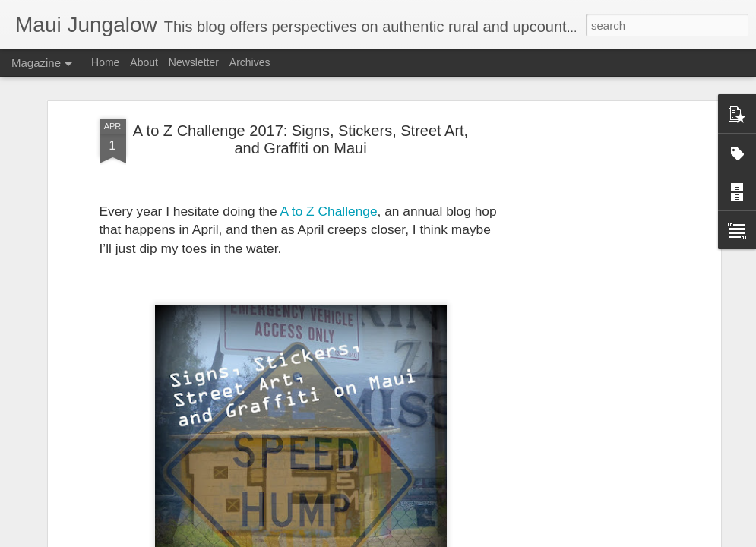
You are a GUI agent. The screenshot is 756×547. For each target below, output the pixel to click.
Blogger (426, 539)
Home (105, 62)
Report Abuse (470, 539)
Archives (250, 62)
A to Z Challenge (328, 177)
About (144, 62)
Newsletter (194, 62)
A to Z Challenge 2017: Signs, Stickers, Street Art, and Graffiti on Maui (301, 105)
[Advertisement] (586, 187)
